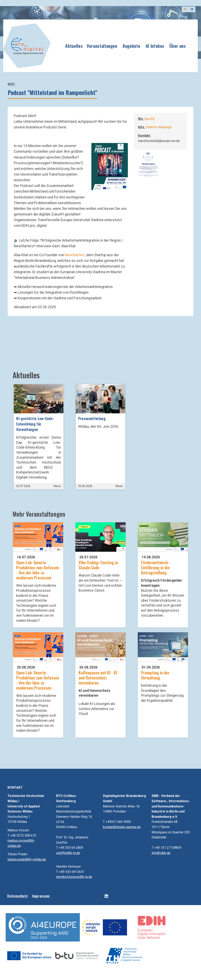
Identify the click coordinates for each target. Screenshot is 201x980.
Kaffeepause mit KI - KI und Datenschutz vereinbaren (98, 678)
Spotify (150, 119)
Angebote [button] (131, 46)
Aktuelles (74, 46)
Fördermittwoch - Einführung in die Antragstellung (156, 567)
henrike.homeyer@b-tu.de (74, 877)
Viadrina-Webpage (159, 127)
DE (185, 9)
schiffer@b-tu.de (68, 853)
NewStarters (75, 255)
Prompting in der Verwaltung (155, 675)
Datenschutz (18, 896)
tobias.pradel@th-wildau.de (27, 859)
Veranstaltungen (102, 46)
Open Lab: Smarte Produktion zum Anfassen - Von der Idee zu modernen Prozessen (38, 570)
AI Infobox (155, 46)
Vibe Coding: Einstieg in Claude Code (98, 565)
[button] (110, 166)
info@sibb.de (161, 853)
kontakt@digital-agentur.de (122, 827)
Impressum (41, 896)
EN (192, 9)
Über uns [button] (178, 46)
